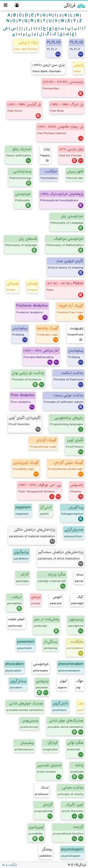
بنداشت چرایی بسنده (69, 395)
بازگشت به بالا (9, 865)
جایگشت (77, 642)
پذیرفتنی (42, 681)
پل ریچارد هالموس (60, 126)
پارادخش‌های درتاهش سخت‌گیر (61, 552)
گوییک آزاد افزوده (71, 306)
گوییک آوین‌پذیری (26, 462)
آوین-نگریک (75, 805)
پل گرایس (24, 104)
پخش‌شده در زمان (46, 619)
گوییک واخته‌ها (48, 328)
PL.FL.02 (77, 42)
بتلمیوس (77, 485)
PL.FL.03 (54, 42)
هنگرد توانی (75, 743)
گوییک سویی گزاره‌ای (69, 462)
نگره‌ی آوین (75, 440)
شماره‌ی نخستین (49, 765)
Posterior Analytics (32, 306)
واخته (79, 765)
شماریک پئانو (22, 149)
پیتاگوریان (76, 507)
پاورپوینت (77, 328)
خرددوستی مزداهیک (69, 239)
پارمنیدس (63, 82)
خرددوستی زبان (72, 216)
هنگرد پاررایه (57, 574)
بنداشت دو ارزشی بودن (28, 373)
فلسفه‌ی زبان (28, 239)
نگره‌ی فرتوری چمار (70, 261)
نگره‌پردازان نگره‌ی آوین (25, 418)
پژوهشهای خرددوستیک (62, 194)
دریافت (17, 597)
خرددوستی (23, 194)
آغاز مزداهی (41, 350)
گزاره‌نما (78, 827)
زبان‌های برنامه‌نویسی (69, 418)
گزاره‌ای (48, 805)
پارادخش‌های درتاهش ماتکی (35, 530)
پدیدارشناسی (22, 171)
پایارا (47, 149)
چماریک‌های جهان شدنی (66, 720)
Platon (65, 283)
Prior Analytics (23, 395)
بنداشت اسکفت (72, 373)
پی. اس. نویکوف (40, 485)
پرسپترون (76, 619)
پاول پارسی (71, 149)
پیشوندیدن (20, 328)
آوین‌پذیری (36, 827)
